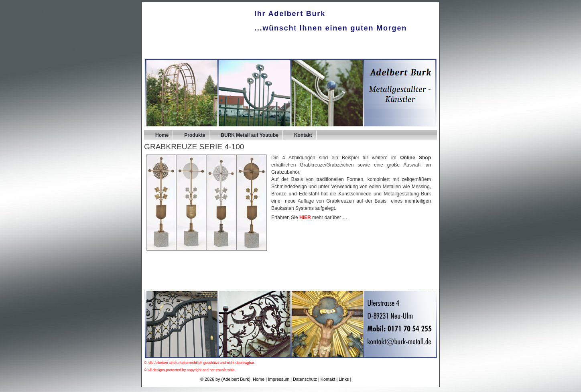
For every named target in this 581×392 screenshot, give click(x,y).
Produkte (195, 135)
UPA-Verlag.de (367, 379)
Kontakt (303, 135)
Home (162, 135)
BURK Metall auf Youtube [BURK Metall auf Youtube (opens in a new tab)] (250, 135)
